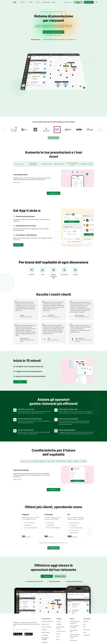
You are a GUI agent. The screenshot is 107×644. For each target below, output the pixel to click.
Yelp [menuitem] (84, 611)
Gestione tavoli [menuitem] (45, 608)
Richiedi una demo (53, 122)
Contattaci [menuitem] (59, 608)
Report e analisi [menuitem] (46, 617)
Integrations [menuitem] (45, 626)
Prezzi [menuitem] (58, 624)
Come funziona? (46, 2)
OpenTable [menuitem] (86, 606)
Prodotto (23, 2)
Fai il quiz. (65, 527)
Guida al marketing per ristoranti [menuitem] (74, 611)
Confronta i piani (54, 532)
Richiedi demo (78, 3)
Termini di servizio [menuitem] (61, 615)
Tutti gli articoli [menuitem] (73, 625)
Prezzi (38, 2)
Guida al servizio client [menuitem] (74, 615)
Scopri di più (17, 166)
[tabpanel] (26, 306)
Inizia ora (54, 474)
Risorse (54, 2)
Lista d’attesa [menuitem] (45, 619)
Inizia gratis (89, 2)
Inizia (20, 366)
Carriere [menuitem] (58, 618)
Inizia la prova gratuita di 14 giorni (54, 32)
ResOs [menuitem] (85, 617)
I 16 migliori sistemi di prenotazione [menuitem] (75, 606)
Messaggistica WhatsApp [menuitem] (45, 623)
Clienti (31, 2)
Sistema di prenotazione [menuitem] (48, 606)
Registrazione (68, 2)
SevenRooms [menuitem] (86, 614)
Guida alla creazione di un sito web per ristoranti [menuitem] (75, 620)
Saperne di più (17, 464)
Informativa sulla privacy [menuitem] (60, 612)
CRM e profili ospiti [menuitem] (46, 611)
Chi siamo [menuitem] (59, 606)
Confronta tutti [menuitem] (87, 619)
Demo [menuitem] (58, 621)
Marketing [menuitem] (44, 614)
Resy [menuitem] (84, 608)
